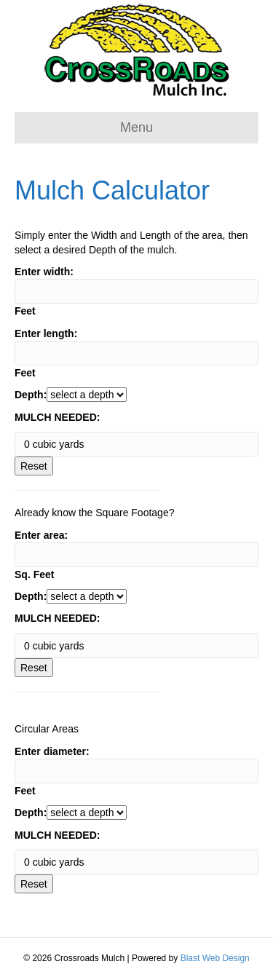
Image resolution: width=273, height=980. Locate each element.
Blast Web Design (215, 958)
